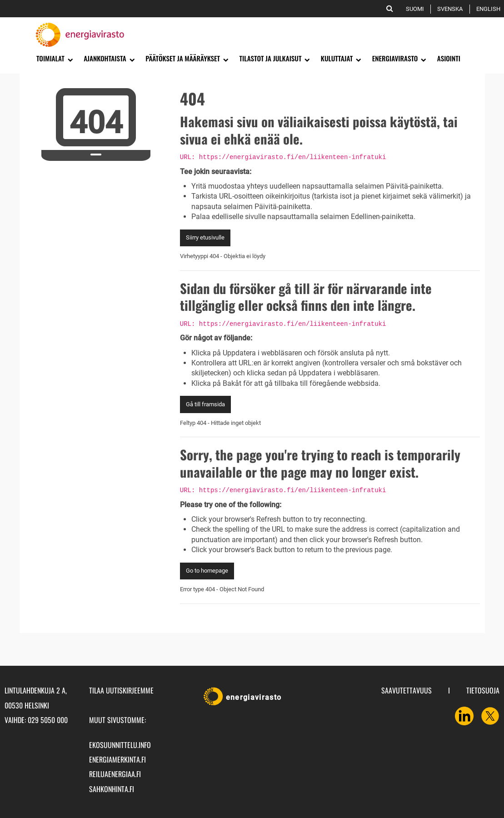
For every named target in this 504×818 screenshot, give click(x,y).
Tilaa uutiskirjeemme (121, 690)
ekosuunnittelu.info (120, 745)
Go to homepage (207, 571)
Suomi (417, 9)
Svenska (452, 9)
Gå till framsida (205, 404)
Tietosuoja (483, 690)
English (490, 9)
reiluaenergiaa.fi (115, 774)
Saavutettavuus (407, 690)
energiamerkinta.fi (117, 759)
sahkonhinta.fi (112, 789)
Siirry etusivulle (205, 237)
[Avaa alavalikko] (70, 59)
